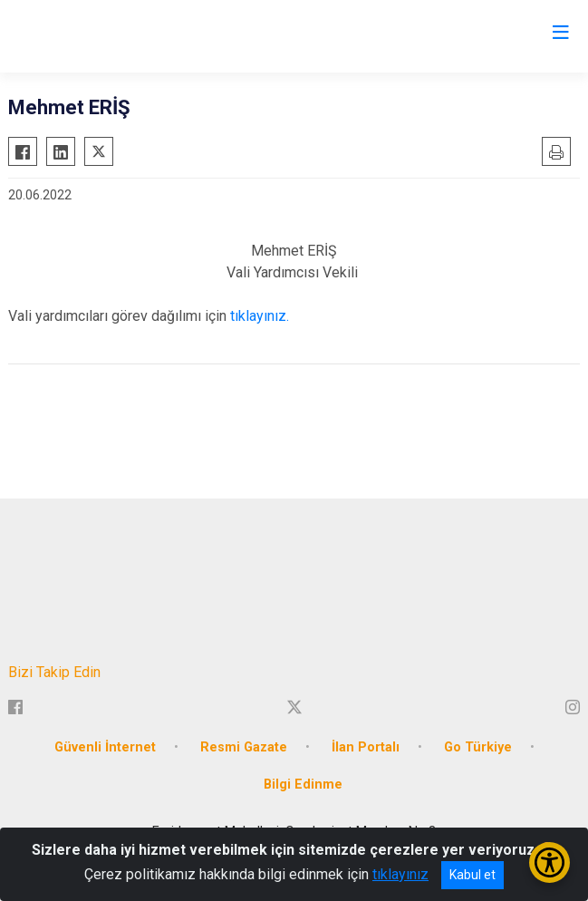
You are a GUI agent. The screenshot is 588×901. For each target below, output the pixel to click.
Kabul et (472, 875)
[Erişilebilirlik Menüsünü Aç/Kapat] (549, 862)
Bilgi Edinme (303, 785)
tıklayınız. (261, 316)
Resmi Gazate (244, 747)
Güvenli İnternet (105, 747)
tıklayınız (400, 874)
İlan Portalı (366, 747)
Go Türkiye (478, 747)
